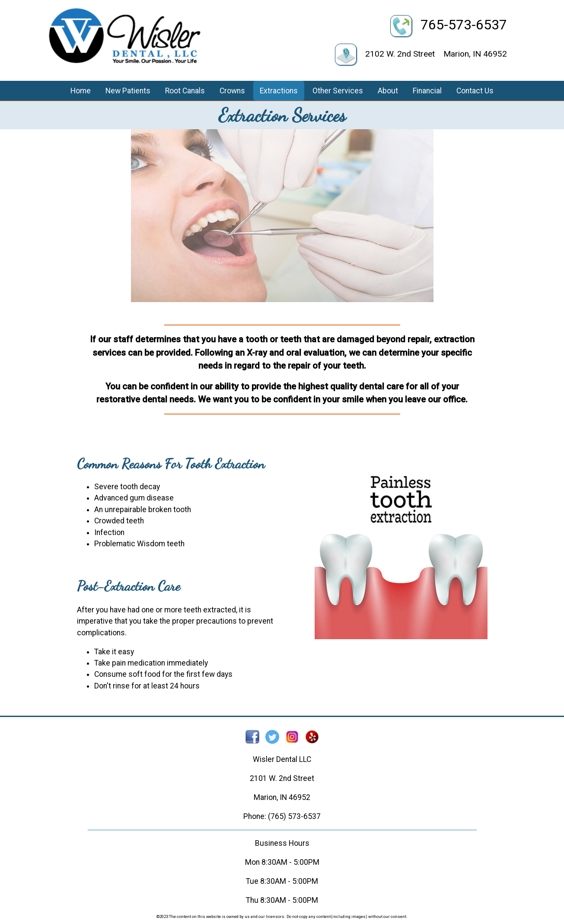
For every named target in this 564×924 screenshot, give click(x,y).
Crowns (232, 91)
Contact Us (475, 91)
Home (81, 91)
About (388, 91)
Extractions (279, 91)
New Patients (128, 91)
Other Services (338, 91)
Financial (427, 91)
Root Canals (185, 91)
